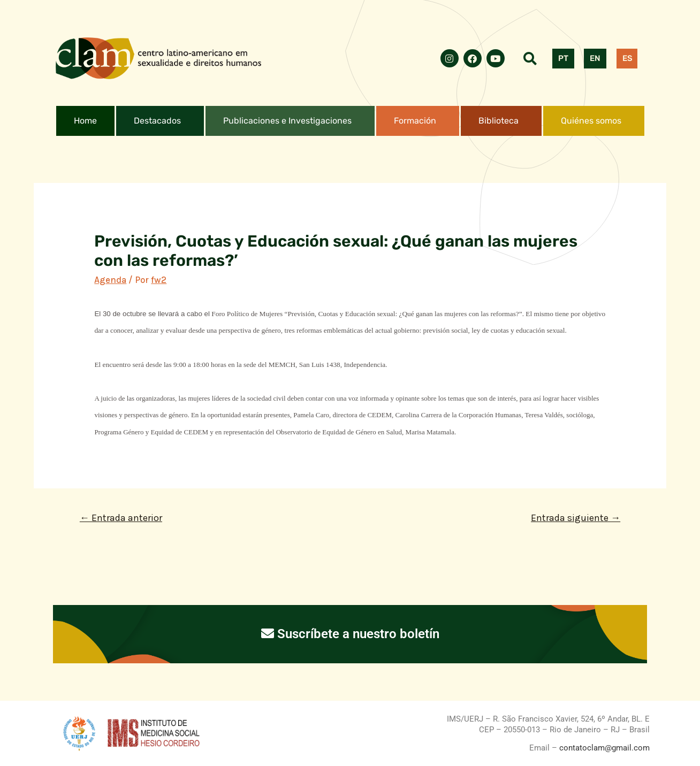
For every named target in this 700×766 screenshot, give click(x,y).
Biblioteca (499, 121)
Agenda (110, 280)
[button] (160, 121)
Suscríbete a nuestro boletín (350, 634)
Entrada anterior (121, 518)
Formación (415, 121)
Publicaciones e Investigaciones (287, 121)
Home (85, 121)
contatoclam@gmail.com (603, 748)
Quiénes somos (591, 121)
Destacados (157, 121)
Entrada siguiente (576, 518)
